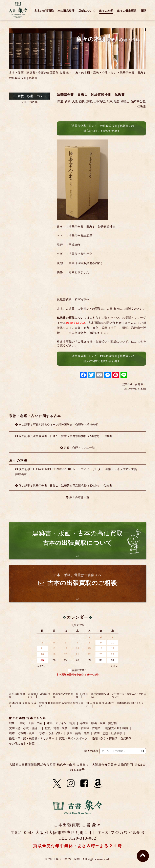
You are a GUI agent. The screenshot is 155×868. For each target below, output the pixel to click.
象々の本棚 (106, 11)
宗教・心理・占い (105, 73)
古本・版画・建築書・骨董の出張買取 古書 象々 (40, 73)
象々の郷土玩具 (127, 11)
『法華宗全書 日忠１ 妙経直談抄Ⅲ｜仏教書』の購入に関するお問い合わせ (102, 128)
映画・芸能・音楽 (78, 733)
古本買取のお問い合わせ (130, 703)
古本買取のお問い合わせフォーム (111, 323)
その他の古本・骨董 (22, 743)
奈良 (82, 101)
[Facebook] (84, 784)
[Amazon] (98, 784)
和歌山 (125, 101)
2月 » (114, 666)
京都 (89, 101)
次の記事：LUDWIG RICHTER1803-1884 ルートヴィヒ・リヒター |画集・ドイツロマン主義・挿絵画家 (77, 472)
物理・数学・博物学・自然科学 (112, 738)
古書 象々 (18, 10)
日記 (143, 11)
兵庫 (109, 101)
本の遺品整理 (66, 11)
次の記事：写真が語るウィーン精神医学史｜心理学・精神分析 (58, 425)
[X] (57, 784)
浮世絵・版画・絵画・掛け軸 (98, 723)
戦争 (12, 723)
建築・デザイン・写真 (61, 723)
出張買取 (99, 101)
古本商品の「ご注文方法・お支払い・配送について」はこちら (102, 341)
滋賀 (117, 101)
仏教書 (142, 106)
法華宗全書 (138, 101)
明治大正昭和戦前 (117, 728)
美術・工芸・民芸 (31, 723)
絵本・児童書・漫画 (22, 733)
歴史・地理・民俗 (56, 728)
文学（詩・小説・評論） (25, 728)
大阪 (75, 101)
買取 (68, 101)
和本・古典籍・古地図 (86, 728)
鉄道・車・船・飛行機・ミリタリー (32, 738)
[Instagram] (71, 784)
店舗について (87, 11)
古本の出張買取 (44, 11)
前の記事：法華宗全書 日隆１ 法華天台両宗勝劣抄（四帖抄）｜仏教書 (65, 436)
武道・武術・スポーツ (73, 738)
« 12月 (42, 666)
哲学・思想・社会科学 (108, 733)
